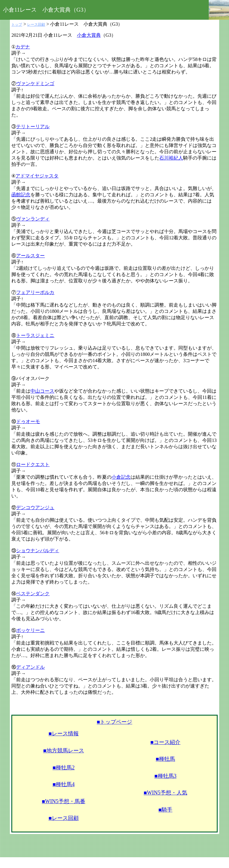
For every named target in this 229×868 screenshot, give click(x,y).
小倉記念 (121, 477)
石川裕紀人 (171, 158)
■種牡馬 (165, 759)
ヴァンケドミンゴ (35, 84)
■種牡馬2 (64, 768)
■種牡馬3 (165, 776)
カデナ (23, 47)
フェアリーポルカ (35, 292)
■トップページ (115, 722)
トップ (17, 25)
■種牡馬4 (64, 784)
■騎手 (165, 810)
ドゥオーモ (28, 421)
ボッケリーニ (30, 630)
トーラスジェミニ (35, 335)
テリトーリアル (33, 127)
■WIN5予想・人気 (165, 793)
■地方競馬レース (64, 751)
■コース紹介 (165, 742)
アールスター (30, 256)
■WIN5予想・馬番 (64, 801)
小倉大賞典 (89, 35)
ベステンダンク (33, 594)
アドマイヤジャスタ (37, 176)
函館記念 (21, 195)
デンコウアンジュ (35, 508)
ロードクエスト (33, 464)
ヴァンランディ (33, 219)
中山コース (42, 391)
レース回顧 (36, 25)
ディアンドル (30, 667)
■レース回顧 (64, 818)
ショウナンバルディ (38, 551)
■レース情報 (64, 734)
